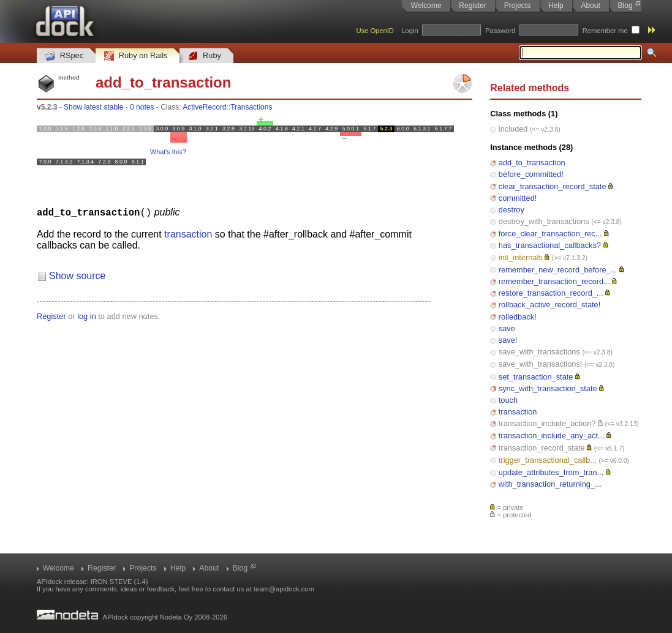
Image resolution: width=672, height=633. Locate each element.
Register (473, 6)
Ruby (205, 56)
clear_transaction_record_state (553, 186)
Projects (517, 6)
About (590, 6)
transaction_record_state (542, 448)
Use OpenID (375, 31)
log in (87, 316)
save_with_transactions (539, 352)
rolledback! (518, 317)
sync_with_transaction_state (548, 388)
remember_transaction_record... (554, 281)
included (513, 129)
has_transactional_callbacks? (550, 245)
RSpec (64, 56)
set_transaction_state (536, 377)
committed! (518, 198)
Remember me (605, 31)
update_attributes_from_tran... (551, 472)
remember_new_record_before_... (558, 270)
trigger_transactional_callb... (548, 460)
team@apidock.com (284, 589)
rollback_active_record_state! (549, 305)
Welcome (426, 6)
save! (508, 340)
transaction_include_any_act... (552, 436)
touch (508, 400)
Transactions (251, 107)
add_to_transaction (532, 163)
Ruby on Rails (136, 56)
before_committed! (531, 174)
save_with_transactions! (541, 364)
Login (410, 31)
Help (556, 6)
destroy (512, 210)
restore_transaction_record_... (551, 293)
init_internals (521, 257)
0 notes (142, 107)
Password (500, 31)
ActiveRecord (204, 107)
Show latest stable (93, 107)
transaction (518, 412)
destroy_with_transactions (544, 221)
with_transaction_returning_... (550, 484)
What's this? (168, 152)
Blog (625, 6)
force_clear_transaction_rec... (550, 234)
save (507, 328)
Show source (77, 275)
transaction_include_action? (547, 423)
